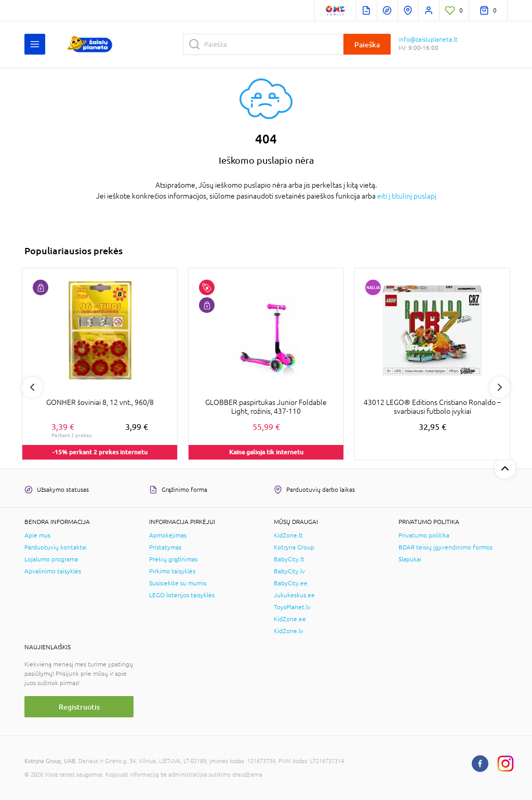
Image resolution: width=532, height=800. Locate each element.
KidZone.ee (290, 619)
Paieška (367, 44)
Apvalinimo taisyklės (53, 571)
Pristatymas (165, 547)
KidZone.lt (288, 535)
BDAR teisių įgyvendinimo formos (445, 547)
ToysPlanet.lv (292, 607)
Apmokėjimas (168, 535)
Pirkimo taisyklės (172, 571)
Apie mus (37, 535)
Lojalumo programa (51, 559)
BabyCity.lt (289, 559)
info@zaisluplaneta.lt (428, 40)
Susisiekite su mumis (178, 583)
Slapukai (410, 559)
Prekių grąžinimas (173, 559)
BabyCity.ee (291, 583)
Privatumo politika (424, 535)
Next (500, 387)
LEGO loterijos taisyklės (182, 595)
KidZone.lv (289, 631)
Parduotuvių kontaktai (56, 547)
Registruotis (79, 707)
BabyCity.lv (289, 571)
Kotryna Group (294, 547)
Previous (32, 387)
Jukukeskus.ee (294, 595)
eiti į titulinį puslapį (407, 196)
